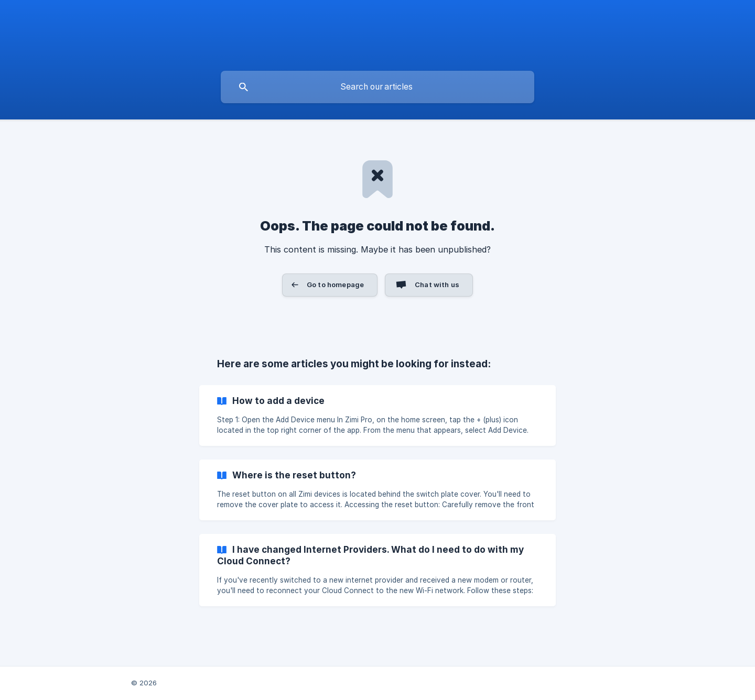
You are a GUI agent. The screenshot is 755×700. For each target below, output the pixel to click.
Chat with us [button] (437, 285)
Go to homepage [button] (335, 285)
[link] (377, 415)
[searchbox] (377, 87)
